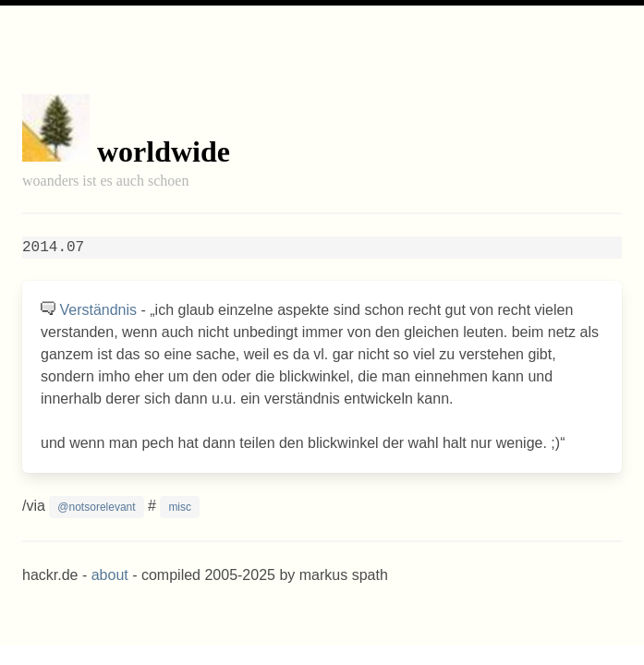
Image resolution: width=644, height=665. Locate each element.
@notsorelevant (96, 507)
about (110, 575)
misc (180, 507)
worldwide (164, 151)
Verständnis (98, 310)
